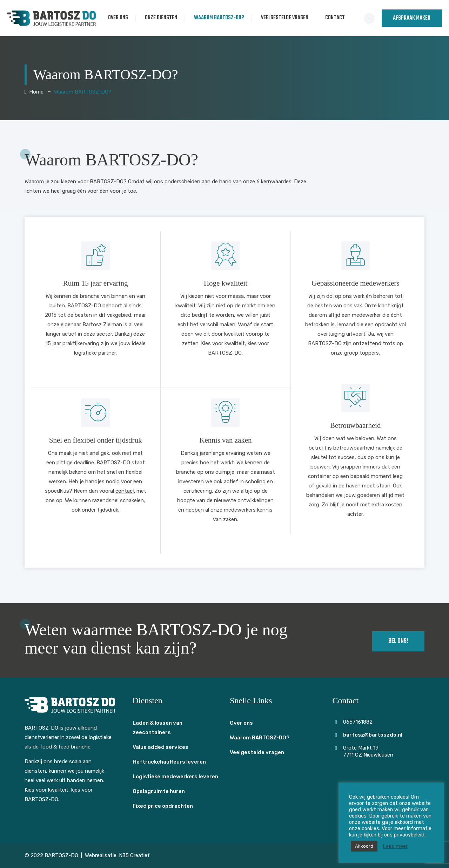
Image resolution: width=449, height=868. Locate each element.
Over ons (120, 18)
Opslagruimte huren (159, 791)
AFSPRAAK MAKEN (412, 18)
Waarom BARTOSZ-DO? (221, 18)
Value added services (160, 747)
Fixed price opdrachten (163, 806)
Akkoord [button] (364, 846)
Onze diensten (163, 18)
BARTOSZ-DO (61, 855)
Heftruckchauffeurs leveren (169, 762)
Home (34, 92)
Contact (337, 18)
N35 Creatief (134, 855)
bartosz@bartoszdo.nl (373, 735)
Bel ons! (398, 641)
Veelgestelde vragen (286, 18)
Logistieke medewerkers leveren (175, 777)
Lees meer (395, 846)
